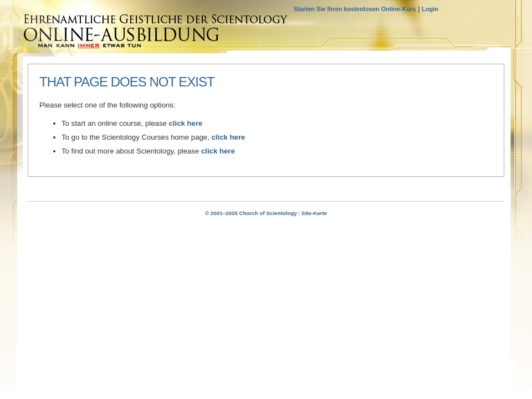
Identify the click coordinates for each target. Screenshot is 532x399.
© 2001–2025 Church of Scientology (251, 213)
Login (430, 9)
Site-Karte (314, 213)
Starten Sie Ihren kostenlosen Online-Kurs (355, 9)
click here (186, 123)
